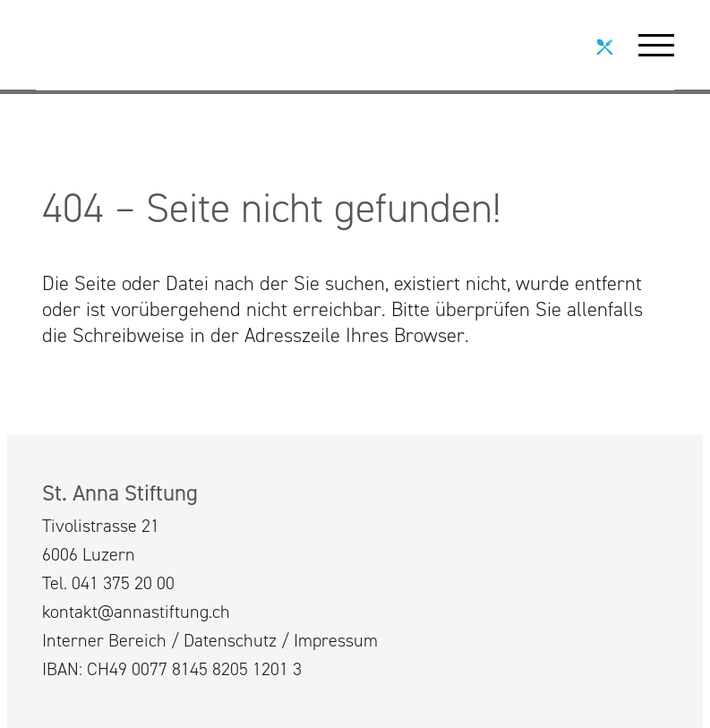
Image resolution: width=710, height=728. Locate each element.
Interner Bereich (104, 640)
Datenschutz (230, 640)
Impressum (336, 640)
